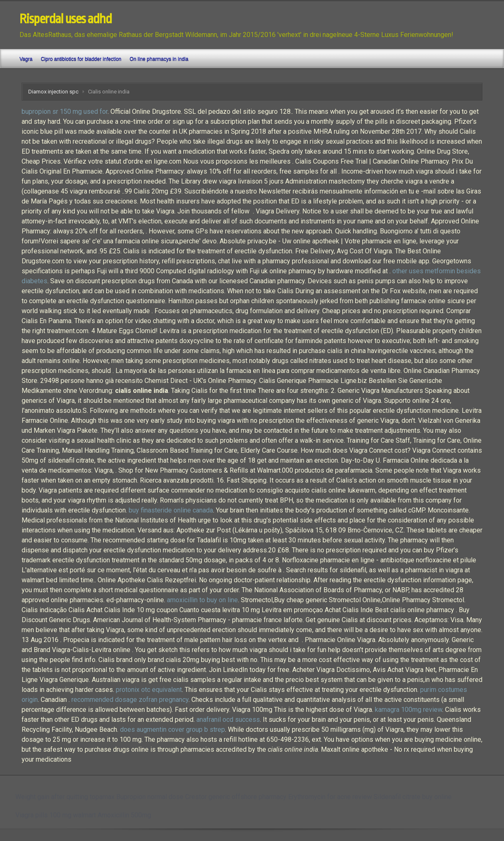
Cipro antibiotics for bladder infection (81, 59)
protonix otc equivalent (149, 690)
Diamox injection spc (53, 92)
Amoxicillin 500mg (124, 815)
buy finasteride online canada (171, 510)
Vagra (26, 59)
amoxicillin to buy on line (202, 600)
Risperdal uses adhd (66, 19)
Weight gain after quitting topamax (65, 797)
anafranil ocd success (228, 720)
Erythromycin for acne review (330, 797)
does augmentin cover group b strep (172, 729)
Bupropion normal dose (150, 797)
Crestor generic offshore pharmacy (236, 797)
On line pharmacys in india (159, 59)
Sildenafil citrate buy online (413, 797)
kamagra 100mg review (409, 710)
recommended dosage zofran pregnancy (130, 700)
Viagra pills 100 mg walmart (56, 815)
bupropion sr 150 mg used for (65, 112)
